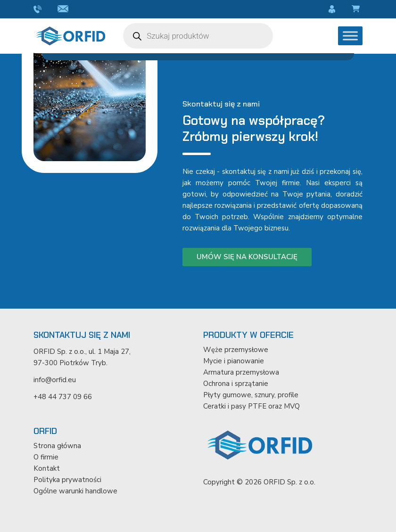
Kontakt (47, 468)
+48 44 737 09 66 (38, 9)
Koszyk (357, 9)
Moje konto (333, 9)
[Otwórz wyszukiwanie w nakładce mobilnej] (198, 36)
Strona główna (57, 446)
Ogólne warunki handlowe (75, 491)
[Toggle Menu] (350, 36)
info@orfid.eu (64, 9)
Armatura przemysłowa (241, 372)
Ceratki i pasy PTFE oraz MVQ (252, 406)
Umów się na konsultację (247, 257)
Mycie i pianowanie (234, 361)
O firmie (46, 457)
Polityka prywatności (67, 480)
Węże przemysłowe (236, 350)
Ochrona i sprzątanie (236, 384)
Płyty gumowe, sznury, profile (251, 395)
